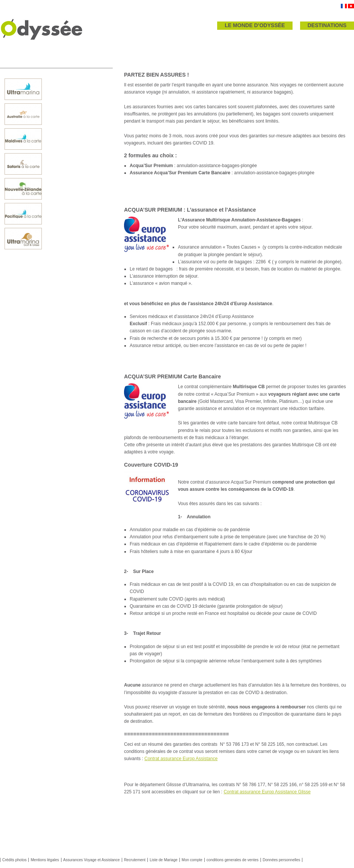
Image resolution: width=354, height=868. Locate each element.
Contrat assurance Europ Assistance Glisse (267, 792)
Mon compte (192, 860)
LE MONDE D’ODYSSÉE (255, 25)
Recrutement (135, 860)
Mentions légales (45, 860)
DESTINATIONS (327, 25)
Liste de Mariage (164, 860)
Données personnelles (282, 860)
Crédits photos (14, 860)
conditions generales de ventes (233, 860)
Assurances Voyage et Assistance (92, 860)
